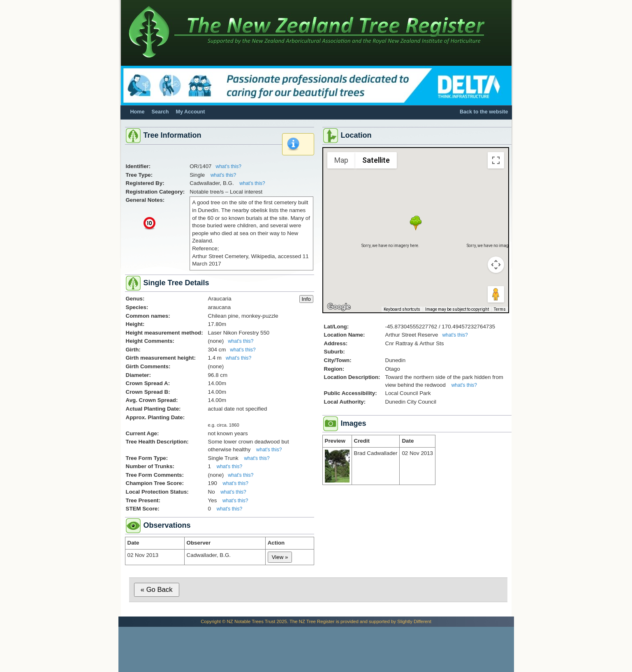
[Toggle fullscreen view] (496, 160)
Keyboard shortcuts (402, 309)
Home (138, 112)
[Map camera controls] (496, 265)
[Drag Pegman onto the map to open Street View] (496, 294)
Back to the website (484, 112)
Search (160, 112)
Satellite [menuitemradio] (376, 160)
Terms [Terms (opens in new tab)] (500, 309)
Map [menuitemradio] (341, 160)
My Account (191, 112)
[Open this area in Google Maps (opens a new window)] (339, 307)
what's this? (229, 166)
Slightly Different (414, 621)
